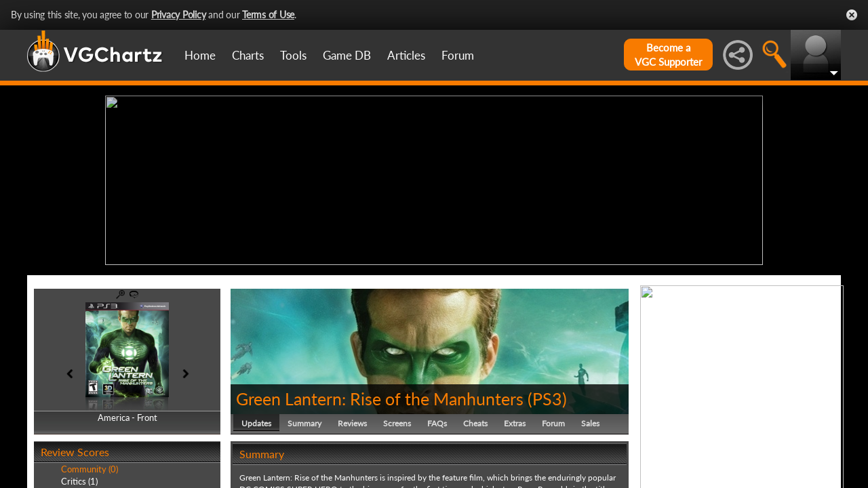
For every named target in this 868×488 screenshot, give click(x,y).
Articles (406, 55)
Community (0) (90, 469)
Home (200, 55)
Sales (590, 423)
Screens (397, 423)
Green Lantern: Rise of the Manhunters (380, 399)
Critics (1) (79, 481)
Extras (515, 423)
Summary (304, 423)
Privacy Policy (179, 15)
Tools (293, 55)
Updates (256, 423)
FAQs (437, 423)
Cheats (475, 423)
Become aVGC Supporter (668, 55)
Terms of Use (268, 15)
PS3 (547, 399)
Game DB (347, 55)
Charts (248, 55)
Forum (458, 55)
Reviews (352, 423)
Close (852, 15)
